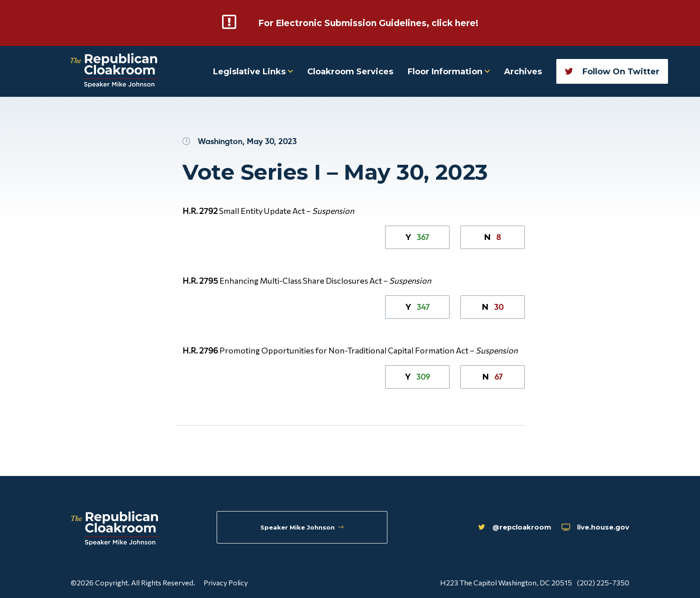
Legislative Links (253, 71)
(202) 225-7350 (603, 582)
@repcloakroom (492, 529)
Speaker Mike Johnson (304, 528)
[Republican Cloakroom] (114, 70)
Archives (523, 71)
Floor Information (449, 71)
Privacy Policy (226, 582)
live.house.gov (589, 529)
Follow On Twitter (612, 71)
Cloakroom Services (350, 71)
